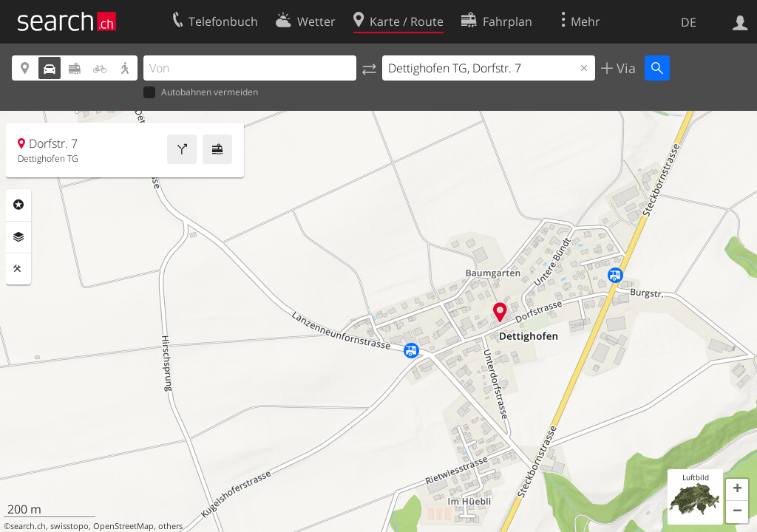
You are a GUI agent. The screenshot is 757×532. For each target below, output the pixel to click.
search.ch (28, 526)
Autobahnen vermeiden (201, 93)
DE (689, 22)
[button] (737, 490)
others (170, 526)
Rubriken (18, 205)
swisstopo (69, 526)
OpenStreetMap (123, 526)
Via (624, 68)
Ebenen (18, 237)
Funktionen (18, 269)
